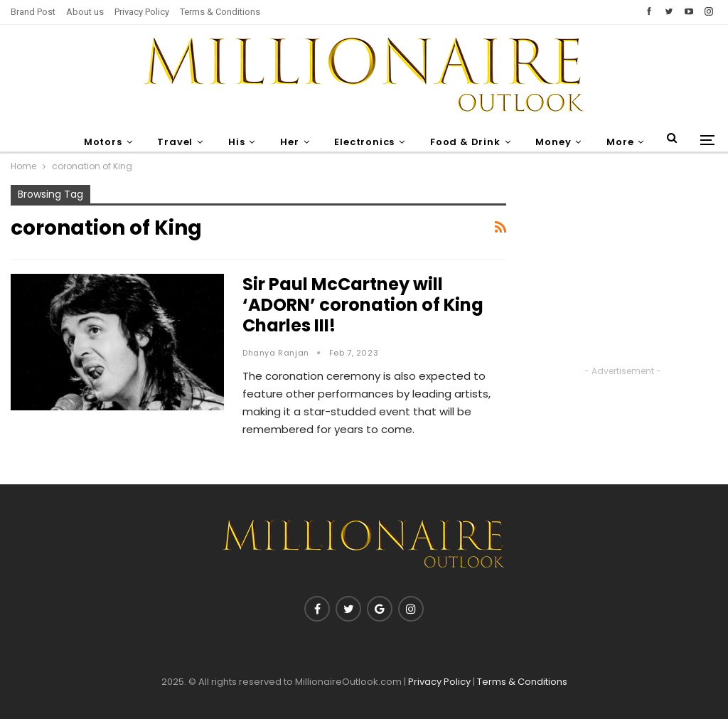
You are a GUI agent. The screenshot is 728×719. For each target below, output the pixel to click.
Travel (175, 142)
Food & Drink (465, 142)
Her (289, 142)
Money (553, 142)
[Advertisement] (622, 274)
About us (85, 12)
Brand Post (33, 12)
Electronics (364, 142)
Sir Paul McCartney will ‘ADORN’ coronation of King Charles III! (363, 305)
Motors (103, 142)
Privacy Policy (142, 12)
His (236, 142)
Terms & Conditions (220, 12)
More (620, 142)
